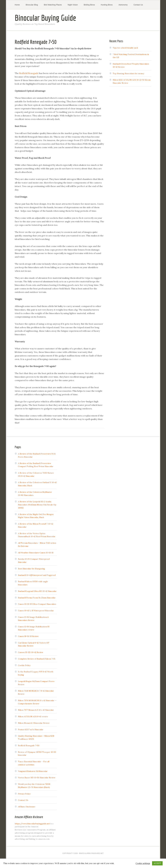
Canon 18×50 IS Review (28, 636)
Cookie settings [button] (143, 863)
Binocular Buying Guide (45, 18)
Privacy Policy (24, 794)
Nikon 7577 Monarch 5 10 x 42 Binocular (36, 710)
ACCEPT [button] (157, 863)
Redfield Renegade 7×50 (29, 746)
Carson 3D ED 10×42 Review (31, 652)
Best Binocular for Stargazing (31, 569)
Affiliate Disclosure (27, 807)
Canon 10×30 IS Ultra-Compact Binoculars (37, 604)
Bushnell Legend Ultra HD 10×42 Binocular (37, 591)
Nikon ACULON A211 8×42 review (33, 716)
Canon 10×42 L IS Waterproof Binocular (36, 611)
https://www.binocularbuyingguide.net (32, 824)
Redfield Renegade (29, 73)
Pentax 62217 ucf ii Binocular (31, 730)
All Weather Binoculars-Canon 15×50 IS (36, 553)
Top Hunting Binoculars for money (128, 73)
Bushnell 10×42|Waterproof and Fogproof (37, 575)
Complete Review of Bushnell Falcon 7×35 (37, 659)
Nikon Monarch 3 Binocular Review (34, 723)
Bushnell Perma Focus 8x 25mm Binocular (37, 598)
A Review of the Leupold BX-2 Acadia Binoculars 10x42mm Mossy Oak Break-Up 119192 (37, 505)
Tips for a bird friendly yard (125, 48)
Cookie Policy (24, 665)
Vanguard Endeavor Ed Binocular (33, 771)
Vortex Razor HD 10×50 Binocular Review (37, 778)
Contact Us (23, 800)
